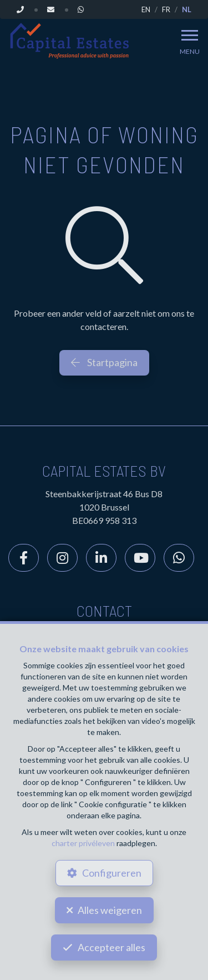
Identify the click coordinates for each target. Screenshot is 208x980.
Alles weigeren (110, 910)
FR (166, 9)
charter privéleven (83, 843)
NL (187, 9)
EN (146, 9)
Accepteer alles (111, 947)
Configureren (112, 873)
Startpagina (104, 362)
